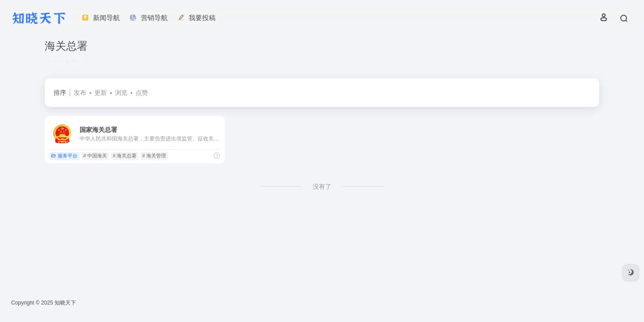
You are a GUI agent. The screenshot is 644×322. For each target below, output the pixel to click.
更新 (101, 93)
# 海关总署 (125, 156)
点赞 (142, 93)
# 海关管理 (154, 156)
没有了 (322, 186)
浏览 (121, 93)
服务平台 (64, 156)
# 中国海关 (95, 156)
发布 (80, 93)
